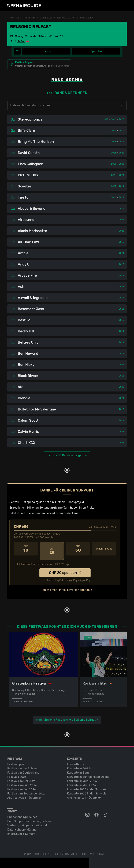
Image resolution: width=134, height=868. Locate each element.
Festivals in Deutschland (23, 768)
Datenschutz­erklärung (22, 825)
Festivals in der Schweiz (23, 764)
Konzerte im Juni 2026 (82, 777)
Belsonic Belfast (69, 18)
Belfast (21, 42)
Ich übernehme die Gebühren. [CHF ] (42, 560)
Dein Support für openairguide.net (30, 817)
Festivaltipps (16, 760)
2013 (114, 142)
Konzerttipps (75, 760)
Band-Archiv (91, 18)
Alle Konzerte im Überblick (84, 794)
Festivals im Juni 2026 (22, 781)
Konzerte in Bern (78, 768)
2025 (121, 120)
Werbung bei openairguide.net (27, 821)
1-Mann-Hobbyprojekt (69, 502)
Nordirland (48, 18)
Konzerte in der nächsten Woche (88, 773)
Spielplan (96, 51)
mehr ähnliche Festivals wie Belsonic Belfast (66, 715)
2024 (121, 175)
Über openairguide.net (22, 813)
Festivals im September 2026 (26, 789)
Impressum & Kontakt (21, 830)
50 (78, 549)
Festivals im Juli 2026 (22, 785)
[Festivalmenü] (17, 51)
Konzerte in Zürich (79, 764)
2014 (114, 131)
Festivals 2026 (17, 773)
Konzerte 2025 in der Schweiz (87, 785)
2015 (106, 120)
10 (26, 549)
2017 (121, 276)
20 (52, 549)
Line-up (46, 51)
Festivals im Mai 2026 (21, 777)
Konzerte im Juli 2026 (81, 781)
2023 (121, 153)
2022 (121, 164)
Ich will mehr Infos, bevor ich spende (66, 586)
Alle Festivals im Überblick (24, 794)
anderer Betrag (104, 549)
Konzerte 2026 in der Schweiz (87, 789)
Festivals (32, 18)
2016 (114, 120)
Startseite (16, 18)
